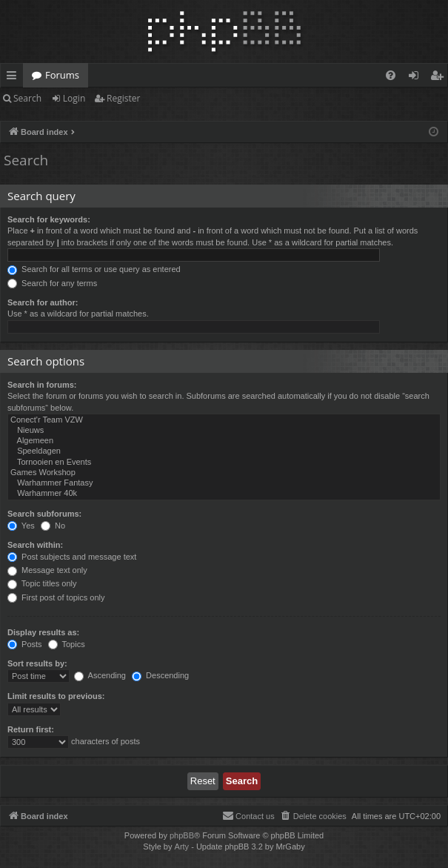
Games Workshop (224, 473)
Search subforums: (44, 514)
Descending (160, 675)
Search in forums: (42, 385)
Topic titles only (42, 583)
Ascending (100, 675)
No (53, 526)
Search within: (35, 545)
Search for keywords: (49, 219)
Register (123, 98)
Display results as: (43, 632)
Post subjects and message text (72, 557)
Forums (62, 75)
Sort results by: (37, 663)
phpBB (182, 835)
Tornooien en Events (224, 463)
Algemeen (224, 441)
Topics (67, 644)
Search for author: (43, 302)
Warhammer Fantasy (224, 483)
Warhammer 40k (224, 494)
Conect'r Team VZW (224, 420)
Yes (21, 526)
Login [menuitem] (417, 78)
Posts (25, 644)
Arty (182, 847)
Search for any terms (52, 283)
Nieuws (224, 431)
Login (74, 98)
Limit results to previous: (56, 696)
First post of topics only (56, 597)
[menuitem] (391, 75)
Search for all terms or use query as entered (94, 269)
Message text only (47, 570)
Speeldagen (224, 451)
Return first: (31, 729)
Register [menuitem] (440, 78)
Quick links (14, 78)
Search (27, 98)
